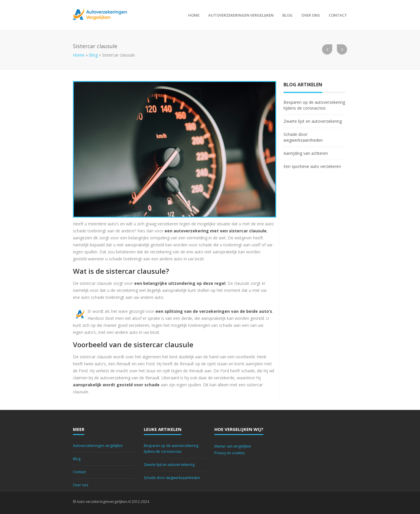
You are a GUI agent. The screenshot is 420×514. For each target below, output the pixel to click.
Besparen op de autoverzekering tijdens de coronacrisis (314, 105)
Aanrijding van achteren (306, 153)
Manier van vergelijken (233, 446)
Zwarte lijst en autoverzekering (313, 121)
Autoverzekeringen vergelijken (241, 15)
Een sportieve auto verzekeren (312, 166)
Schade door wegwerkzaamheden (303, 137)
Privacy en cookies (230, 453)
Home (194, 15)
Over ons (311, 15)
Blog (287, 15)
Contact (338, 15)
